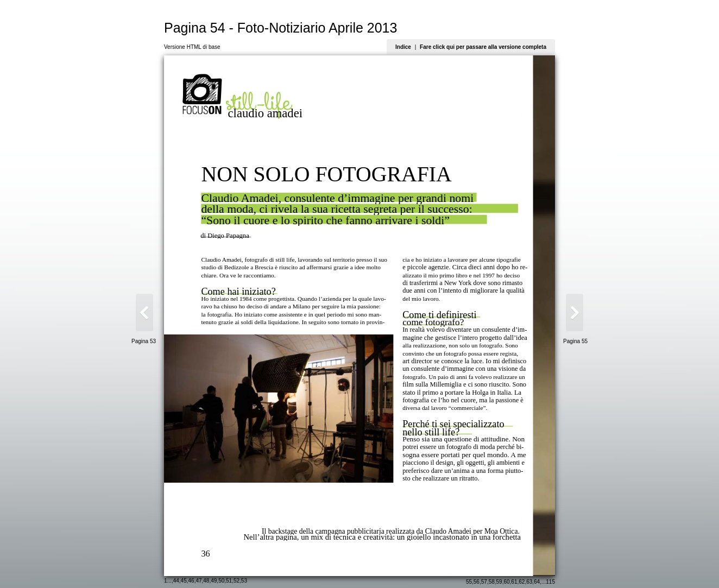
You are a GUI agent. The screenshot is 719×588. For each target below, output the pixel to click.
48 (206, 581)
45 (184, 581)
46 (191, 581)
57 (484, 582)
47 (198, 581)
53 (244, 581)
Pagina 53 (144, 341)
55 (469, 582)
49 (214, 581)
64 (537, 582)
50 (221, 581)
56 (477, 582)
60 (506, 582)
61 (514, 582)
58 (492, 582)
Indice (403, 47)
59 (499, 582)
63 (529, 582)
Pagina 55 (575, 341)
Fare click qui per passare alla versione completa (483, 47)
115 (550, 582)
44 (176, 581)
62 (522, 582)
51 (229, 581)
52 (236, 581)
